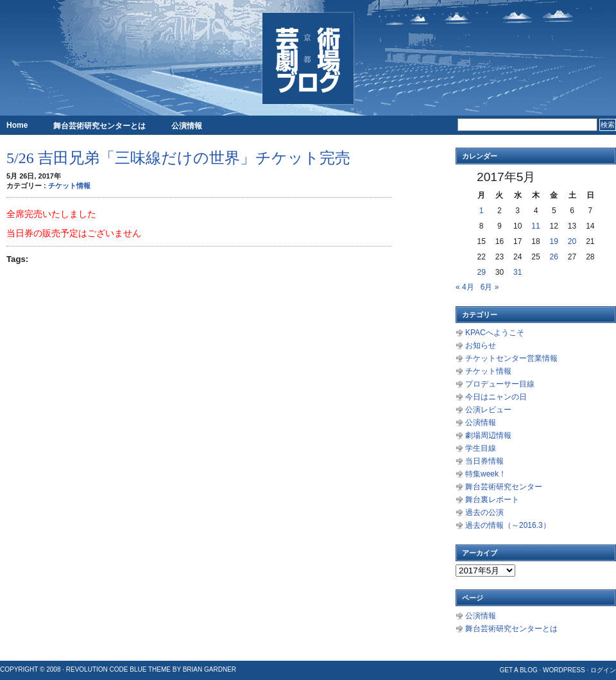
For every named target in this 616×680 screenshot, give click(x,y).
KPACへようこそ (495, 333)
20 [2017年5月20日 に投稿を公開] (572, 241)
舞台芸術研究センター (504, 487)
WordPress (564, 670)
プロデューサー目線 (500, 384)
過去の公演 (484, 512)
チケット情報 (69, 186)
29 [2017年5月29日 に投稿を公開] (481, 272)
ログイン (603, 670)
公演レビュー (488, 410)
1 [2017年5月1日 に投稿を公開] (482, 211)
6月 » (490, 287)
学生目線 (481, 448)
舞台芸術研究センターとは (99, 126)
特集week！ (486, 474)
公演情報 (187, 126)
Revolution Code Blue (107, 669)
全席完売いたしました (51, 214)
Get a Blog (518, 670)
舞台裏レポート (492, 500)
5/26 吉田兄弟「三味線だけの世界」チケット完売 (178, 158)
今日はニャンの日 (496, 397)
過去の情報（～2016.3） (508, 525)
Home (17, 125)
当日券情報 (484, 461)
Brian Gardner (210, 669)
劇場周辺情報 (488, 435)
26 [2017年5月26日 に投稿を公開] (554, 257)
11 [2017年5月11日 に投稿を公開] (535, 226)
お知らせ (481, 345)
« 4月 (465, 287)
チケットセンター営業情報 (511, 358)
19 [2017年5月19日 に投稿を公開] (554, 241)
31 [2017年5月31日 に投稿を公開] (518, 272)
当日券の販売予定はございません (74, 233)
